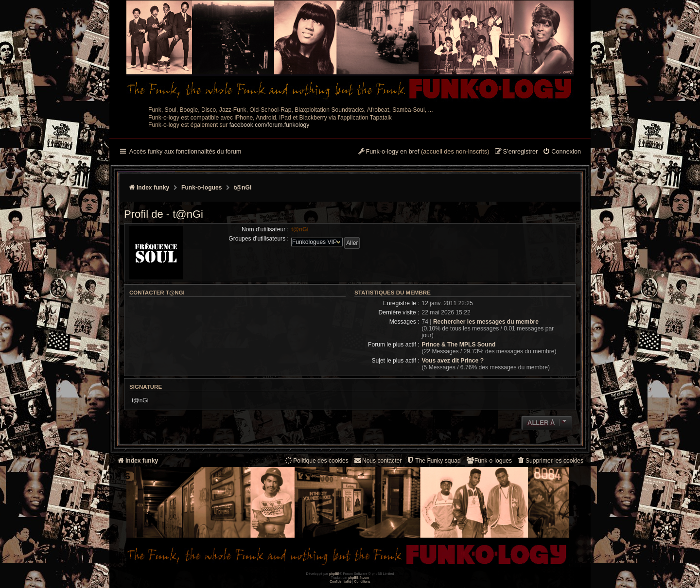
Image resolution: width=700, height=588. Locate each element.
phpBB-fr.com (359, 578)
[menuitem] (562, 152)
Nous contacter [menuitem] (377, 460)
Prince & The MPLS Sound (459, 345)
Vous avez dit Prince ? (453, 361)
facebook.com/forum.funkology (270, 125)
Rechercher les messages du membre (486, 322)
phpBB (334, 574)
